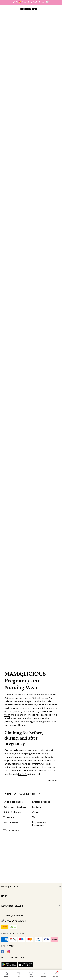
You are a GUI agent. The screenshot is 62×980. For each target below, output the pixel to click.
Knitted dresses (41, 802)
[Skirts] (31, 284)
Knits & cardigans (13, 802)
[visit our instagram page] (8, 952)
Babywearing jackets (15, 807)
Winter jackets (11, 830)
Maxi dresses (11, 822)
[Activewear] (31, 600)
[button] (31, 921)
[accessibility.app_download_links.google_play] (9, 968)
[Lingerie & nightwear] (31, 363)
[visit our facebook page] (3, 952)
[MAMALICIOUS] (31, 10)
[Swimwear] (31, 521)
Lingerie (37, 807)
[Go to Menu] (19, 975)
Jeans (36, 812)
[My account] (31, 861)
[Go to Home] (6, 975)
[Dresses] (31, 51)
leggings (23, 774)
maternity (34, 712)
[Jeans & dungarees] (31, 205)
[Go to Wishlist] (31, 975)
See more (53, 780)
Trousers (9, 817)
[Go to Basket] (43, 975)
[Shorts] (31, 442)
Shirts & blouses (12, 812)
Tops (35, 817)
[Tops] (31, 128)
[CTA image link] (31, 654)
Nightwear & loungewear (39, 824)
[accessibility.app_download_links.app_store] (25, 968)
